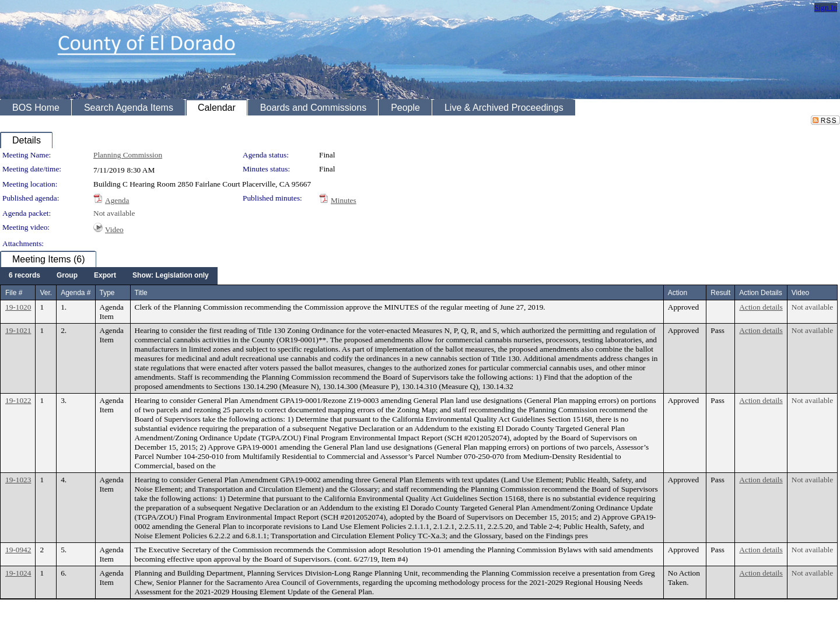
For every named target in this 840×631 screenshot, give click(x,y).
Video (114, 229)
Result (720, 293)
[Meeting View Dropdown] (171, 276)
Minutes (344, 200)
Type (107, 293)
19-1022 (18, 400)
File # (14, 293)
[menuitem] (24, 276)
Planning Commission (128, 155)
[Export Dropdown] (105, 276)
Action (678, 293)
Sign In (826, 7)
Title (141, 293)
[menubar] (109, 276)
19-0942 (18, 550)
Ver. (46, 293)
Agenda (117, 200)
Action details (761, 307)
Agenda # (76, 293)
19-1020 (18, 307)
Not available (114, 213)
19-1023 (18, 480)
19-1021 (18, 330)
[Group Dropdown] (67, 276)
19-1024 (18, 573)
